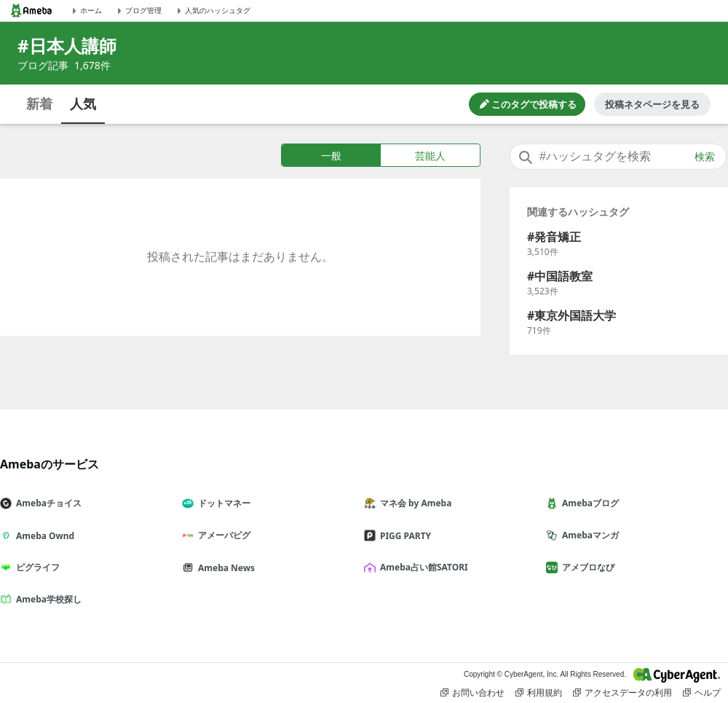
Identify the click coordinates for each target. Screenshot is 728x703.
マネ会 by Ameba (414, 503)
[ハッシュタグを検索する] (618, 157)
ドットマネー (222, 503)
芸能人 (430, 156)
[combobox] (618, 157)
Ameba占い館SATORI (422, 567)
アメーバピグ (222, 535)
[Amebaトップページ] (31, 11)
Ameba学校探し (47, 599)
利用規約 (539, 693)
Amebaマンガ (588, 535)
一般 (331, 156)
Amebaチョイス (47, 503)
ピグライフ (36, 567)
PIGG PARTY (403, 536)
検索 (705, 157)
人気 (83, 103)
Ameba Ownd (43, 536)
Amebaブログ (588, 503)
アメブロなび (586, 567)
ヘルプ (702, 693)
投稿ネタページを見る (652, 104)
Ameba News (224, 568)
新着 (39, 103)
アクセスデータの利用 (622, 693)
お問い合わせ (472, 693)
